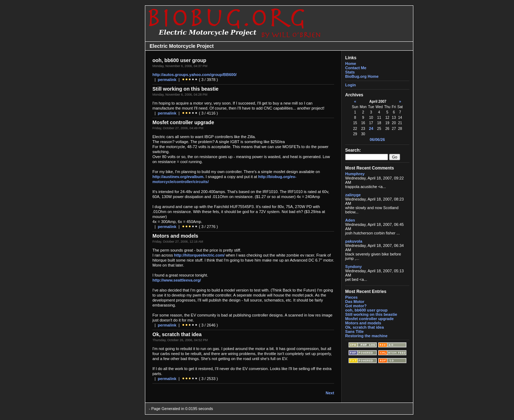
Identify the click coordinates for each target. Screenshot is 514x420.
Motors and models (363, 323)
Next (330, 393)
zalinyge (353, 195)
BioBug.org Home (362, 76)
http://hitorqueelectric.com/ (200, 255)
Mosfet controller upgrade (369, 319)
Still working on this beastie (371, 314)
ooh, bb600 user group (366, 310)
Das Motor (355, 302)
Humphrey (355, 174)
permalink (167, 80)
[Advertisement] (122, 210)
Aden (350, 220)
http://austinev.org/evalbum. (178, 177)
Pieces (351, 297)
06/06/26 (377, 140)
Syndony (353, 267)
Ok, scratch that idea (364, 327)
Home (351, 64)
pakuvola (354, 241)
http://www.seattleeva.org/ (177, 280)
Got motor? (356, 306)
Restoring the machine (366, 336)
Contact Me (356, 68)
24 (371, 128)
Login (351, 85)
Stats (350, 72)
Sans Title (354, 332)
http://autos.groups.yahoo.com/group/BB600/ (195, 75)
